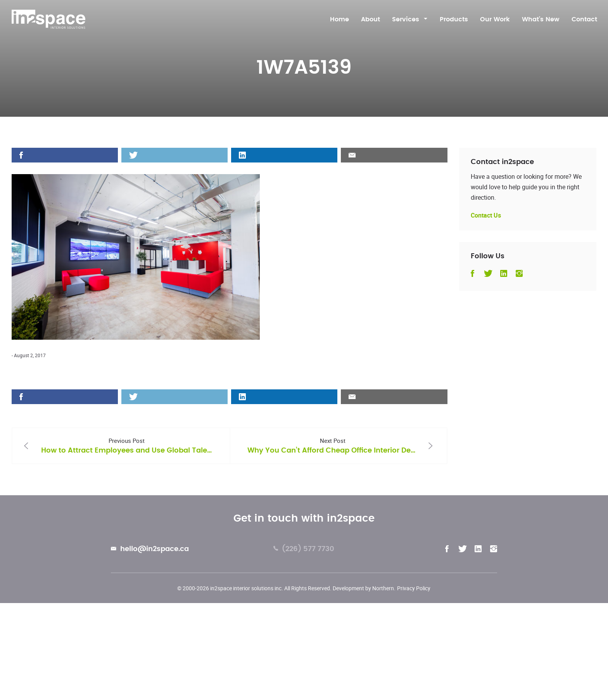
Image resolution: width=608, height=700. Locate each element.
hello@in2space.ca (150, 550)
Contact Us (486, 215)
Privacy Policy (414, 588)
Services (406, 19)
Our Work (495, 19)
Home (339, 19)
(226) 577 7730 (304, 550)
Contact (584, 19)
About (370, 19)
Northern (383, 588)
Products (454, 19)
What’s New (541, 19)
